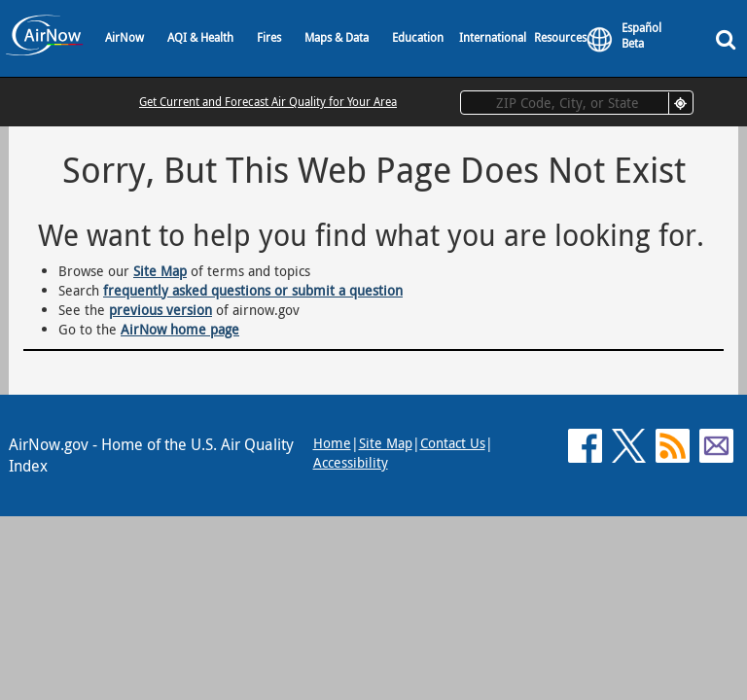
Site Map (160, 271)
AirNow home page (180, 329)
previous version (160, 310)
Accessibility (351, 462)
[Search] (729, 38)
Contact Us (453, 443)
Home (332, 443)
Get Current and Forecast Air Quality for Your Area (268, 101)
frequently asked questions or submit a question (253, 290)
